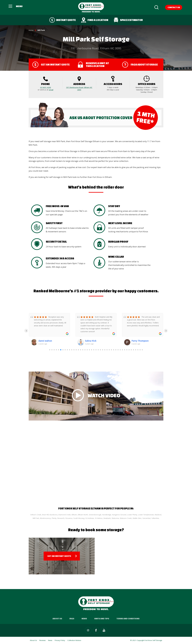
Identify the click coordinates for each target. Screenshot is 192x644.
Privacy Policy (60, 640)
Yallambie (155, 518)
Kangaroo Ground (119, 515)
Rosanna (69, 518)
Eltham (74, 515)
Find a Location (95, 20)
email (51, 90)
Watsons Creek (126, 518)
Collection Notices (74, 640)
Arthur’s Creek (36, 515)
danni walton (45, 341)
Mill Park (36, 518)
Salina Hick (91, 341)
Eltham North (83, 515)
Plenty (54, 518)
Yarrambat (146, 518)
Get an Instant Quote (59, 556)
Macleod (158, 515)
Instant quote (63, 20)
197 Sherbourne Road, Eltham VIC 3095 (79, 89)
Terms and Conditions (128, 619)
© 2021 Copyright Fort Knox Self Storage (146, 640)
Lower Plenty (132, 515)
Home (31, 30)
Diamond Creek (65, 515)
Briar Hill (45, 515)
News (84, 619)
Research (61, 518)
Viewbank (107, 518)
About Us (57, 619)
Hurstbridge (107, 515)
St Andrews (90, 518)
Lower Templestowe (146, 515)
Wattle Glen (137, 518)
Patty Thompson (140, 341)
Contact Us (174, 7)
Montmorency (45, 518)
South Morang (79, 518)
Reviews (43, 640)
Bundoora (54, 515)
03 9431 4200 (46, 87)
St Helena (99, 518)
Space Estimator (128, 20)
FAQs (72, 619)
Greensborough (95, 515)
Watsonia (115, 518)
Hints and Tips (102, 619)
